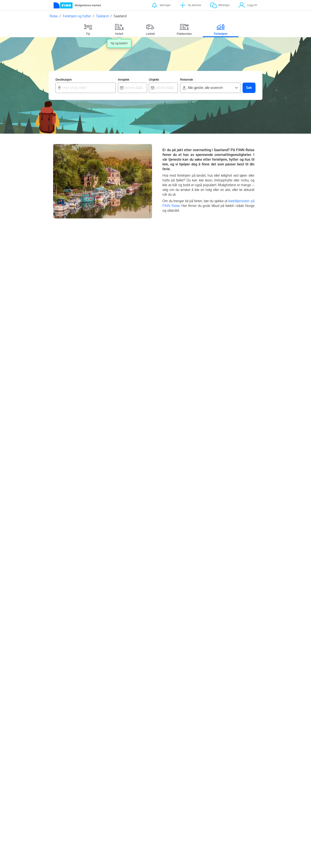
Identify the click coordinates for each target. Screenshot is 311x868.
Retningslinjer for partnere (170, 792)
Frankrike (202, 736)
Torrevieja (202, 646)
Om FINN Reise (134, 790)
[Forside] (77, 5)
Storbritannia (135, 744)
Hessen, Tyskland (70, 478)
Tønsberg (63, 646)
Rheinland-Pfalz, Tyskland (148, 478)
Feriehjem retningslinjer (167, 801)
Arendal (62, 655)
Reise (54, 16)
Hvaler (131, 646)
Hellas (130, 727)
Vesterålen (133, 655)
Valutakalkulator (134, 795)
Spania (201, 752)
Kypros (200, 663)
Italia (199, 744)
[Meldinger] (220, 5)
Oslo (60, 630)
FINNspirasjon (239, 795)
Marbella (202, 655)
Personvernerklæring (208, 790)
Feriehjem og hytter (77, 16)
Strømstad (64, 736)
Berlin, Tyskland (69, 406)
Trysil (60, 719)
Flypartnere (166, 809)
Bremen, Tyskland (212, 406)
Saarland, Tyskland (71, 550)
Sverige (201, 727)
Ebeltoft (62, 744)
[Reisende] (210, 88)
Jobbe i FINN (238, 806)
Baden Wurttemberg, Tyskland (80, 334)
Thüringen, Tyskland (213, 550)
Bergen (62, 638)
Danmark (202, 719)
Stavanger (64, 663)
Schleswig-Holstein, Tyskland (150, 550)
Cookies (199, 801)
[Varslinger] (161, 5)
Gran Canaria (205, 630)
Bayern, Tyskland (176, 334)
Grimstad (133, 663)
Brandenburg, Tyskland (145, 406)
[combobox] (86, 88)
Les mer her (167, 860)
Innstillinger (202, 795)
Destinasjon (64, 80)
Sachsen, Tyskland (212, 478)
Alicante (201, 638)
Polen (130, 736)
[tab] (88, 29)
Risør (130, 630)
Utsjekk (154, 80)
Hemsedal (64, 727)
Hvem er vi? (237, 801)
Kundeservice (238, 790)
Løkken (62, 752)
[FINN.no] (85, 789)
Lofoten (132, 638)
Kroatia (131, 719)
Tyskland (102, 16)
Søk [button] (249, 88)
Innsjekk (124, 80)
